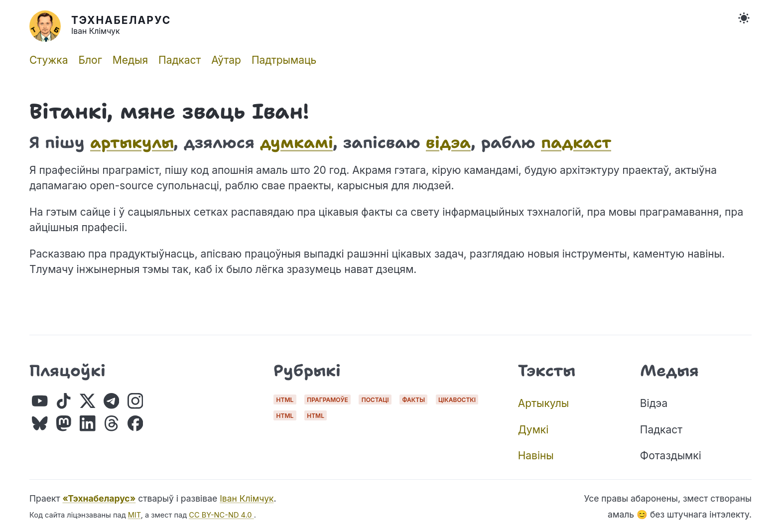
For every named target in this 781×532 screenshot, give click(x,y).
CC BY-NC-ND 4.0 (221, 515)
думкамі (296, 142)
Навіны (536, 456)
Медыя (130, 60)
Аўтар (226, 60)
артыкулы (132, 142)
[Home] (207, 26)
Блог (90, 60)
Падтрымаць (284, 60)
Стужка (49, 60)
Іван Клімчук (247, 498)
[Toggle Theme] (744, 18)
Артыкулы (544, 403)
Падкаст (180, 60)
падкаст (576, 142)
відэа (448, 142)
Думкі (533, 430)
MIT (134, 515)
